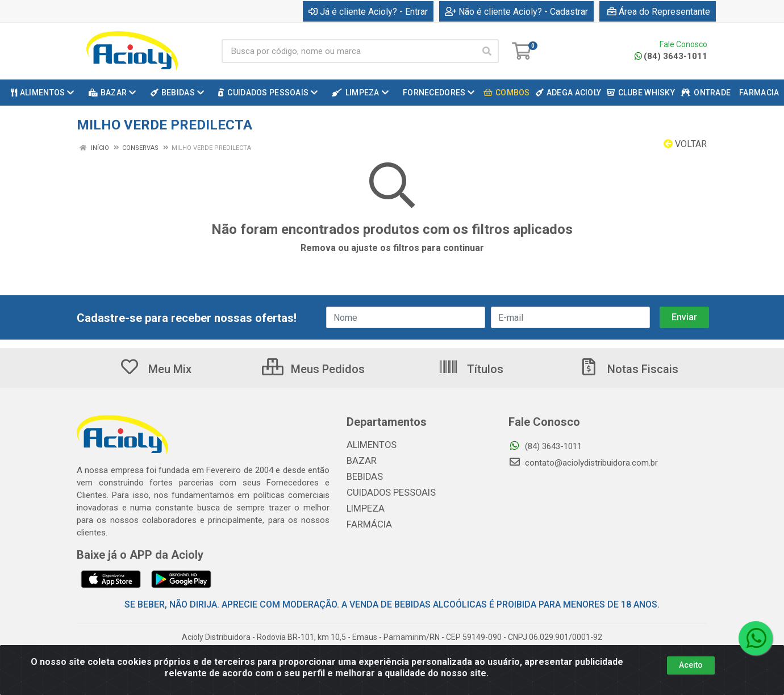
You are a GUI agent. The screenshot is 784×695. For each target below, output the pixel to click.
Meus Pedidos (313, 369)
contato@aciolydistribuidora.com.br (583, 463)
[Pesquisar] (487, 51)
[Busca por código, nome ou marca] (349, 51)
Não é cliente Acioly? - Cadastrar (516, 12)
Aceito (691, 665)
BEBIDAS (363, 477)
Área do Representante (659, 12)
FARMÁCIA (367, 525)
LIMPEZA (364, 509)
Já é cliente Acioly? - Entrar (368, 12)
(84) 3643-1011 (671, 56)
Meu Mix (155, 369)
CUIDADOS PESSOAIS (387, 493)
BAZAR (360, 461)
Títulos (471, 369)
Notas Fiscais (628, 369)
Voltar (685, 144)
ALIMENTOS (369, 445)
